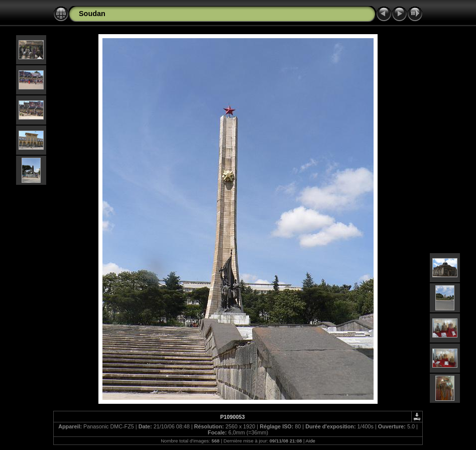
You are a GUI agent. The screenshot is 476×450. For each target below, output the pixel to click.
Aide (311, 441)
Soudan (92, 14)
